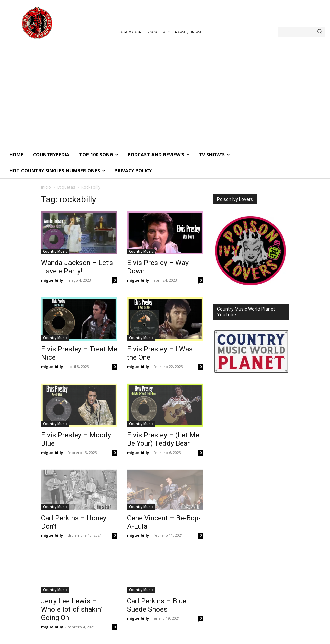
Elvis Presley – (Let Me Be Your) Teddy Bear (163, 439)
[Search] (319, 32)
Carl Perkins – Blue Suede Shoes (157, 605)
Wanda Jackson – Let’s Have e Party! (77, 267)
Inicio (46, 187)
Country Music (55, 251)
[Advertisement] (165, 96)
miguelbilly (52, 280)
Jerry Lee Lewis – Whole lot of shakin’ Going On (72, 609)
